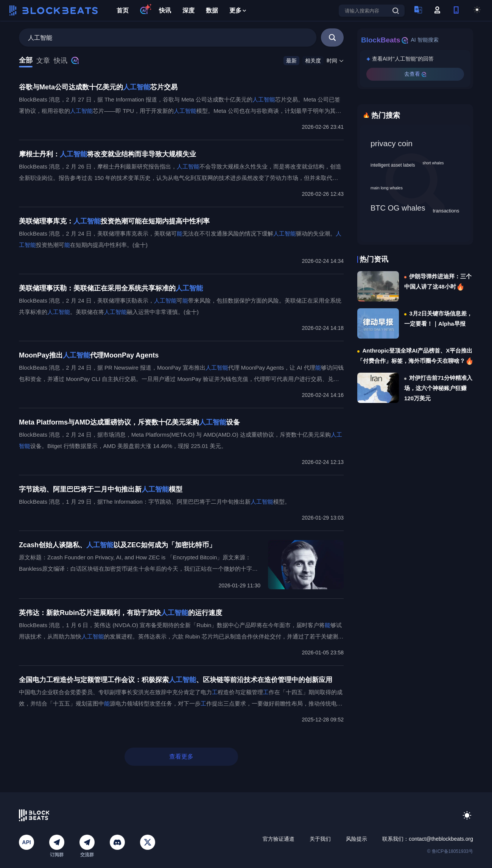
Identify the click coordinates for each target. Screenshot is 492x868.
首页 (123, 10)
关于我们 (320, 839)
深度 (188, 10)
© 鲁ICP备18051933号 (450, 851)
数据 (212, 10)
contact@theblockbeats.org (441, 839)
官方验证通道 (279, 839)
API (26, 842)
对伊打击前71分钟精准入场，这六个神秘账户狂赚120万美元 (438, 388)
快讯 (165, 10)
